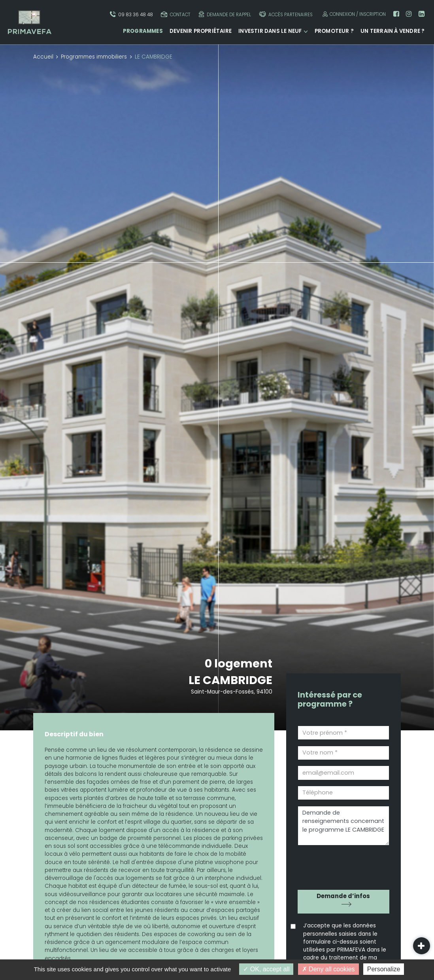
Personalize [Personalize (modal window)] (384, 969)
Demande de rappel (225, 14)
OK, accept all (266, 969)
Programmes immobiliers (94, 57)
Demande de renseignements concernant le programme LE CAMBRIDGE (343, 826)
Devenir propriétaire (201, 31)
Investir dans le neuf (270, 31)
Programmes (143, 31)
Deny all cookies (328, 969)
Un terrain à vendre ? (392, 31)
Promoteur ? (334, 31)
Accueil (43, 57)
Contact (176, 14)
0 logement (239, 663)
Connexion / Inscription (353, 14)
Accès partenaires (286, 14)
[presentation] (343, 865)
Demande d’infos (343, 896)
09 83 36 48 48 (131, 14)
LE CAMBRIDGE (230, 680)
